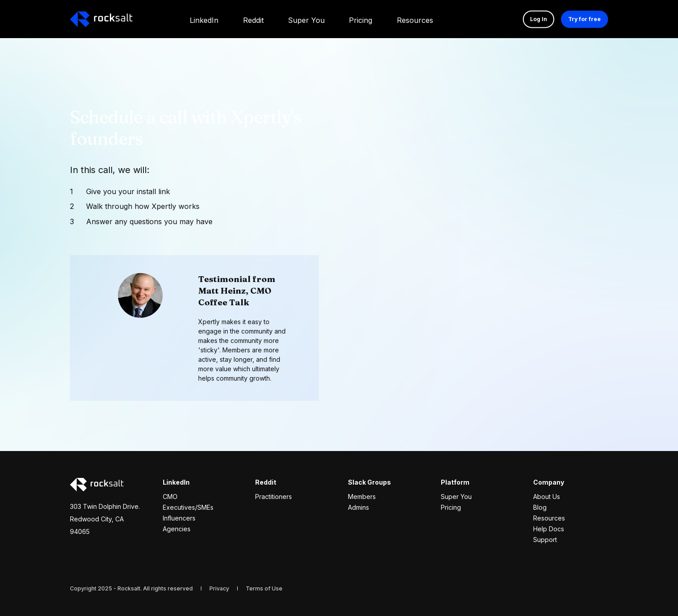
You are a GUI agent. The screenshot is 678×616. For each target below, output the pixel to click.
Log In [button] (539, 19)
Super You (456, 497)
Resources (549, 518)
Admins (359, 507)
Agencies (177, 529)
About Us (547, 497)
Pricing (451, 507)
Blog (540, 507)
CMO (170, 497)
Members (362, 497)
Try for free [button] (585, 19)
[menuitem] (204, 19)
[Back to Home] (101, 19)
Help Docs (549, 529)
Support (545, 540)
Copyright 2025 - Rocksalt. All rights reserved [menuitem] (131, 588)
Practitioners (274, 497)
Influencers (179, 518)
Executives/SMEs (188, 507)
